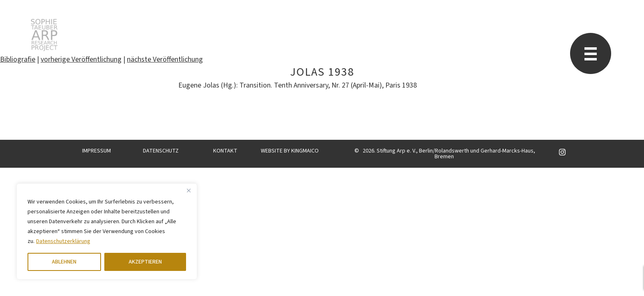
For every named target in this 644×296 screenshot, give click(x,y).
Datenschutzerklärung (63, 241)
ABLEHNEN (64, 262)
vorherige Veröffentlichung (81, 59)
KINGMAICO (305, 151)
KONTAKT (225, 151)
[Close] (189, 190)
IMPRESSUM (97, 151)
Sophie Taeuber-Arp (44, 35)
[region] (107, 231)
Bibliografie (18, 59)
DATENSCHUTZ (161, 151)
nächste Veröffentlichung (165, 59)
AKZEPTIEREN (145, 262)
